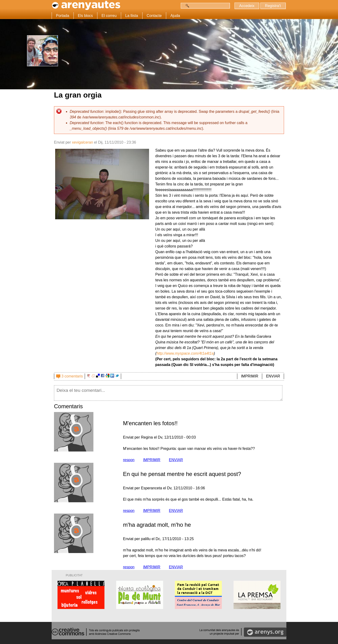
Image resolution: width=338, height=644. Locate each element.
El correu (109, 16)
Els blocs (85, 16)
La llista (132, 16)
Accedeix (246, 6)
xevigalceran (82, 142)
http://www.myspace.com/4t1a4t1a (185, 353)
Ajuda (175, 16)
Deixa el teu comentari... (168, 393)
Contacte (154, 16)
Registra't (273, 6)
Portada (63, 16)
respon (129, 460)
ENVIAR (273, 376)
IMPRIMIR (250, 376)
